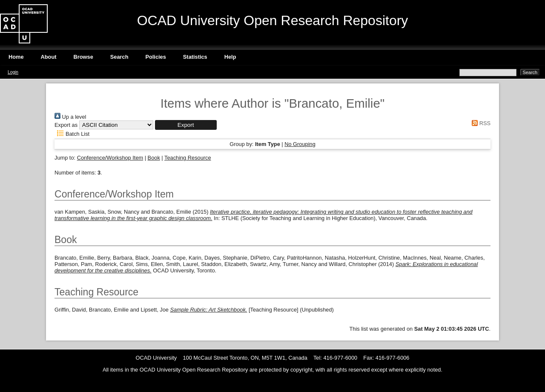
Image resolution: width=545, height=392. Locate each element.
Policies (155, 57)
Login (13, 72)
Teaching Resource (188, 158)
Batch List (72, 134)
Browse (83, 57)
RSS (480, 123)
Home (16, 57)
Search (119, 57)
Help (230, 57)
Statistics (195, 57)
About (49, 57)
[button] (186, 125)
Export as (66, 125)
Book (154, 158)
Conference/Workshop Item (110, 158)
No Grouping (300, 144)
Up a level (70, 117)
